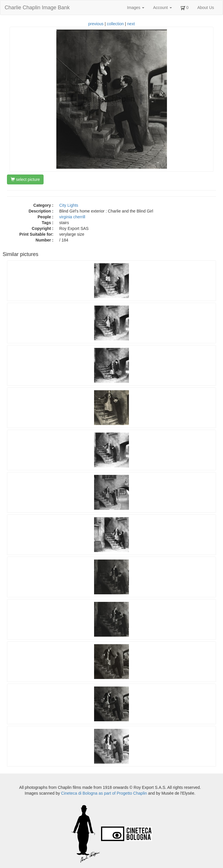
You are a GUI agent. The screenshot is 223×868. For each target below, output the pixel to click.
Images (136, 8)
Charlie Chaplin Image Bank (37, 8)
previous (96, 24)
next (131, 24)
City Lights (69, 205)
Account (162, 8)
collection (115, 24)
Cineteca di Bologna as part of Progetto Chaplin (104, 793)
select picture (25, 179)
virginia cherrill (72, 217)
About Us (206, 8)
